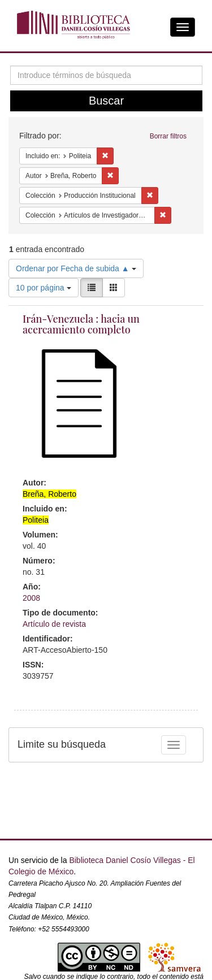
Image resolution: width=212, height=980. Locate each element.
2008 (31, 598)
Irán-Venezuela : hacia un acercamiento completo (81, 324)
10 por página (44, 288)
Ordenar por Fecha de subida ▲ (76, 268)
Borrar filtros (168, 136)
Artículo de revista (54, 624)
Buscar (106, 101)
